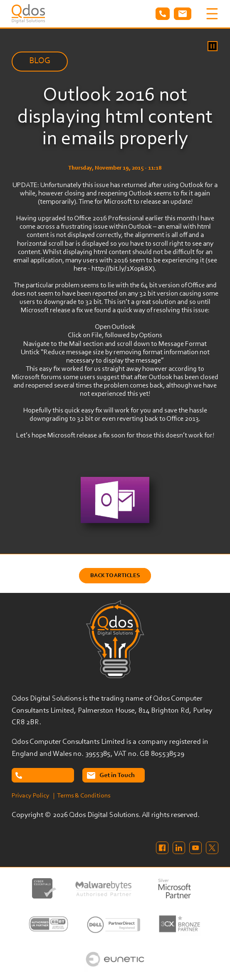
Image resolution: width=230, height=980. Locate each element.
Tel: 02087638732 (163, 14)
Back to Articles (115, 576)
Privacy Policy (31, 796)
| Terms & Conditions (82, 796)
